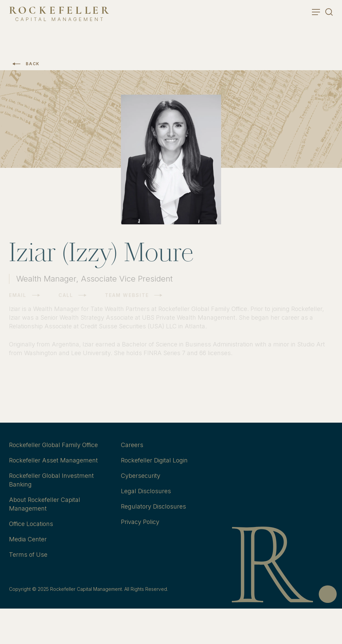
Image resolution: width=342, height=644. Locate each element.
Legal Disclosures (146, 491)
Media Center (28, 539)
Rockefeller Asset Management (53, 460)
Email (18, 295)
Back (33, 64)
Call (66, 295)
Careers (132, 445)
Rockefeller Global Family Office (53, 445)
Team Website (127, 295)
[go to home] (59, 14)
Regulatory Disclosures (153, 506)
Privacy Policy (140, 522)
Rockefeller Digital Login (154, 460)
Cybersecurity (141, 476)
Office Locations (31, 524)
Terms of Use (28, 555)
